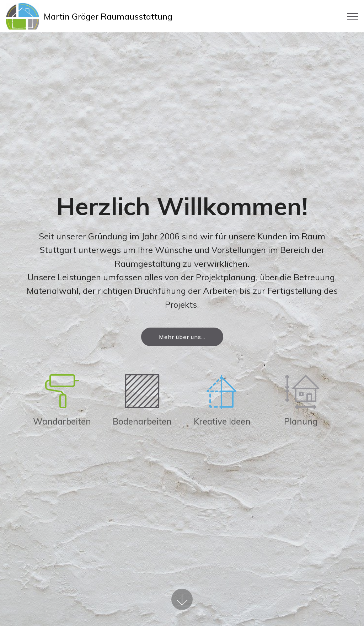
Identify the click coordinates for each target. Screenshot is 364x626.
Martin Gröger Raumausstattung (108, 16)
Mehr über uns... (182, 337)
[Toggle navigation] (353, 16)
